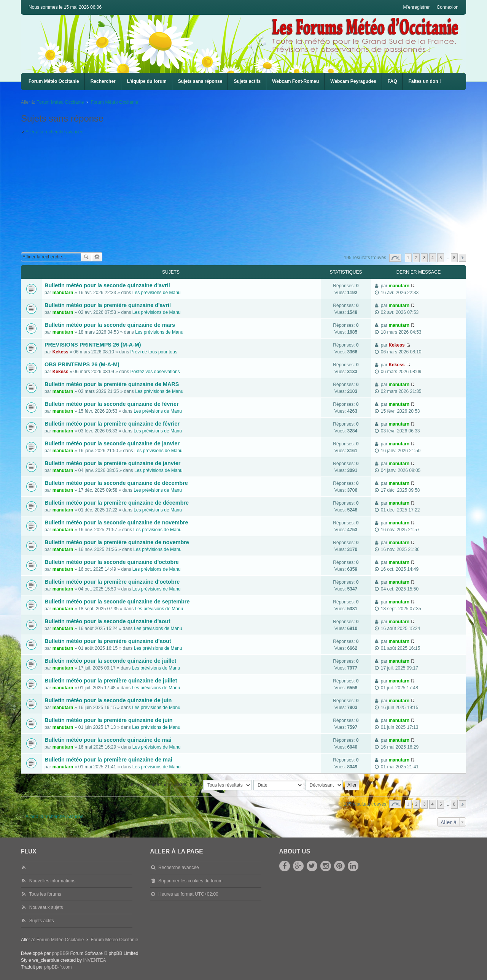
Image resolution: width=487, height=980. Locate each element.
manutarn (63, 293)
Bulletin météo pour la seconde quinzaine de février (112, 404)
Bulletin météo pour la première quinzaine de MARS (112, 384)
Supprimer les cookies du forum (190, 881)
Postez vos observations (155, 372)
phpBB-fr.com (58, 967)
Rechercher (103, 81)
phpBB (59, 953)
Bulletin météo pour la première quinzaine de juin (109, 720)
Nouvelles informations (52, 881)
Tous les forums (45, 894)
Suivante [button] (462, 258)
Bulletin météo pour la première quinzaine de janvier (112, 463)
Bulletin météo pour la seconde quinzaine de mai (108, 740)
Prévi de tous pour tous (154, 352)
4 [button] (433, 258)
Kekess (60, 352)
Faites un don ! (424, 81)
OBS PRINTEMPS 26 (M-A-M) (82, 364)
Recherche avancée (97, 257)
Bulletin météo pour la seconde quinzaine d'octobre (112, 562)
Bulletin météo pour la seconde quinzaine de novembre (116, 522)
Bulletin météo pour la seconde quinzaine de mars (110, 325)
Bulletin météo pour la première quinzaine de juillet (111, 681)
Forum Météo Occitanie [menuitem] (54, 81)
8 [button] (454, 258)
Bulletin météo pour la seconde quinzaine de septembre (117, 602)
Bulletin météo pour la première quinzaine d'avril (108, 305)
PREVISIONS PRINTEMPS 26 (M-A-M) (93, 345)
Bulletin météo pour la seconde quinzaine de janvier (112, 443)
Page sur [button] (395, 258)
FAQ (392, 81)
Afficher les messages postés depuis (190, 785)
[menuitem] (295, 82)
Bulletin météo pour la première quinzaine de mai (108, 760)
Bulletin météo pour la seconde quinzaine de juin (108, 700)
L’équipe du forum (147, 81)
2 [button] (416, 258)
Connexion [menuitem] (448, 7)
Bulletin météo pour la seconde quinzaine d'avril (107, 285)
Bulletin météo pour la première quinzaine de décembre (117, 503)
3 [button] (424, 258)
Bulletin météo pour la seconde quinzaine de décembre (116, 483)
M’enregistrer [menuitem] (417, 7)
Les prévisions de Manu (157, 293)
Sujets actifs (247, 81)
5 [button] (441, 258)
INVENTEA (94, 960)
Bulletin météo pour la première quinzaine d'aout (108, 641)
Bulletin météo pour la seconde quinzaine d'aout (107, 621)
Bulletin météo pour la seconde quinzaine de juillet (110, 661)
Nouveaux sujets (46, 907)
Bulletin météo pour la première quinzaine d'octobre (112, 582)
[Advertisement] (249, 195)
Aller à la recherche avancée (54, 132)
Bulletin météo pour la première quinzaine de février (112, 424)
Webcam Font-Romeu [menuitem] (295, 81)
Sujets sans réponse (200, 81)
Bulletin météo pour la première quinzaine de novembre (117, 542)
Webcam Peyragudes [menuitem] (353, 81)
